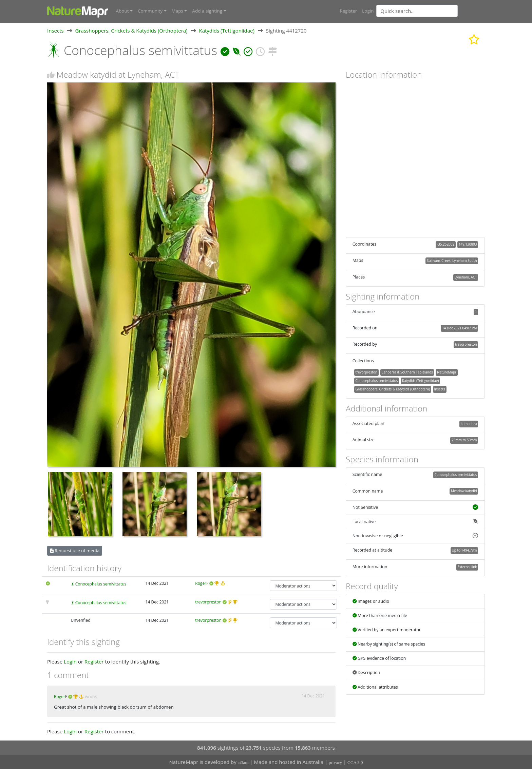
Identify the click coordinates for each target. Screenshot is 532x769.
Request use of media (75, 550)
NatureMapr (447, 372)
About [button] (122, 11)
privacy (335, 762)
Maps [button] (177, 11)
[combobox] (431, 11)
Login (368, 11)
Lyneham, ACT (466, 277)
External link (467, 566)
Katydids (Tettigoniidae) (226, 30)
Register (348, 11)
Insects (55, 30)
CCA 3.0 (355, 762)
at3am (243, 762)
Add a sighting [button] (207, 11)
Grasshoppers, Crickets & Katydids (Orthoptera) (131, 30)
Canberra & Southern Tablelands (407, 372)
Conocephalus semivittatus (101, 584)
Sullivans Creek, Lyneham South (452, 261)
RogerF (202, 583)
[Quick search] (417, 11)
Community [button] (150, 11)
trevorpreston (208, 602)
